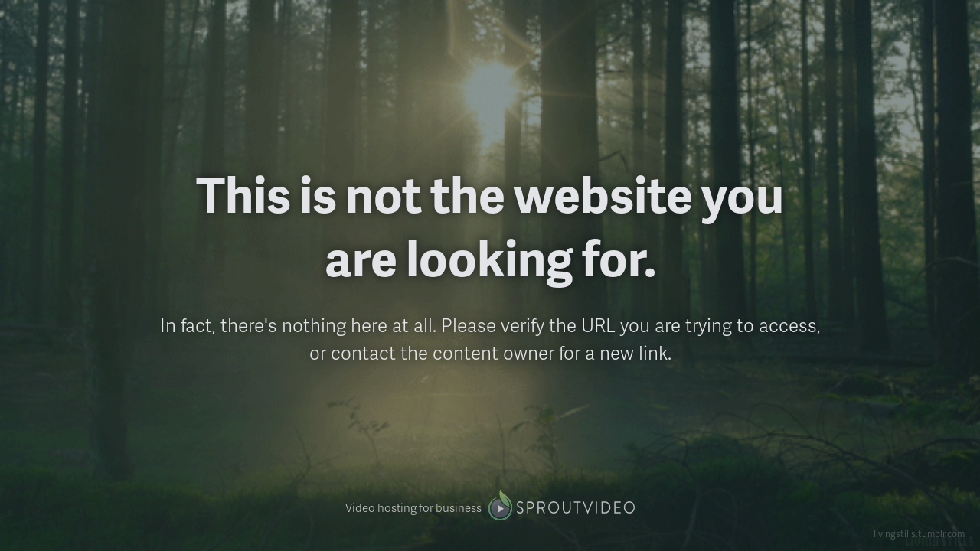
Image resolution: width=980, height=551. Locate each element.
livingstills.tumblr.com (919, 534)
